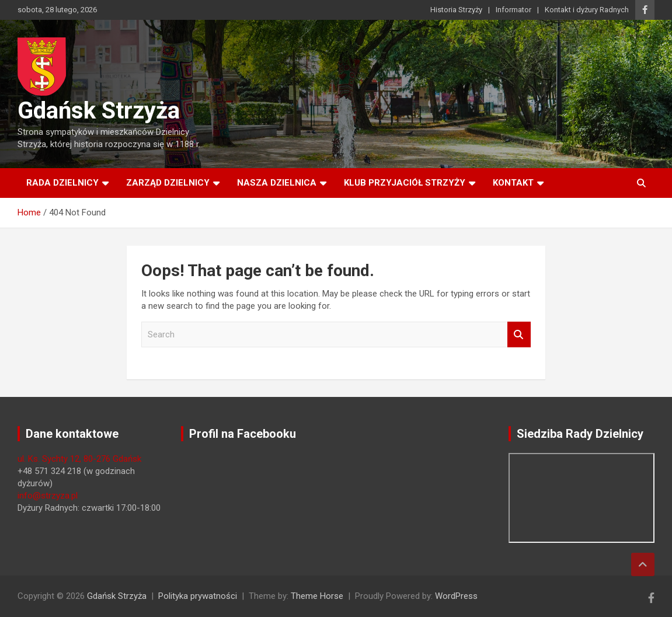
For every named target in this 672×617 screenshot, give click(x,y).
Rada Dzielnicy (62, 183)
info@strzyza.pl (48, 496)
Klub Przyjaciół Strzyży (405, 183)
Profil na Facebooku (243, 434)
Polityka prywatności (198, 596)
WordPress (456, 596)
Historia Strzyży (456, 10)
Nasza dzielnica (277, 183)
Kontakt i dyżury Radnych (587, 10)
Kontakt (513, 183)
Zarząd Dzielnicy (168, 183)
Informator (513, 10)
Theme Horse (317, 596)
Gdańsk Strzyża (99, 111)
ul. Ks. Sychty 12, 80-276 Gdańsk (79, 459)
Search (519, 335)
